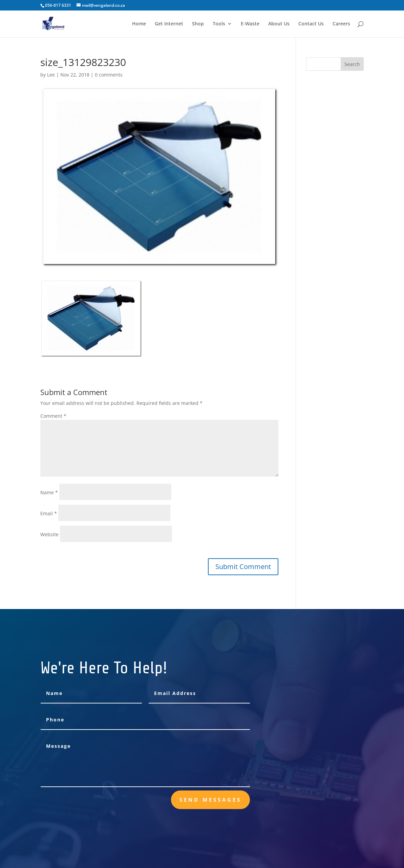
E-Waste (250, 24)
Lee (51, 75)
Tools (219, 24)
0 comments (109, 75)
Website (49, 534)
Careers (341, 24)
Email (49, 513)
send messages (210, 800)
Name (49, 492)
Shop (198, 24)
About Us (279, 24)
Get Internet (169, 24)
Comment (53, 416)
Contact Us (311, 24)
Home (139, 24)
